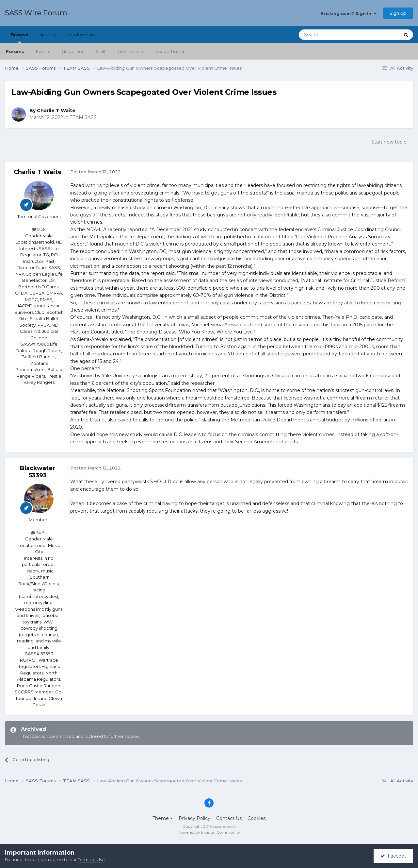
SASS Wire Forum (36, 13)
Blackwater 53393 (38, 472)
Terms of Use (91, 859)
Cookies (257, 818)
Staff (101, 51)
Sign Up (398, 13)
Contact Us (229, 818)
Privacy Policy (194, 818)
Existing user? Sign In (348, 13)
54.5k (39, 533)
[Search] (333, 35)
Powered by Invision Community (209, 832)
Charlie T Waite (56, 111)
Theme (163, 818)
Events (43, 51)
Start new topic (389, 142)
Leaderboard (170, 51)
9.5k (39, 229)
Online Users (131, 51)
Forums (15, 51)
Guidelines (73, 51)
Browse (20, 38)
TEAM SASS (83, 117)
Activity (48, 35)
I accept (393, 856)
